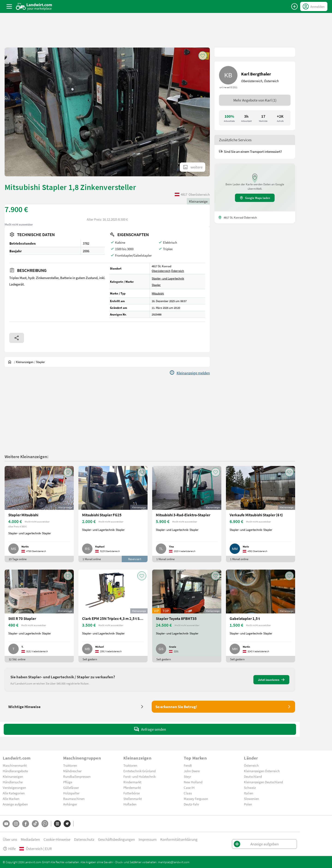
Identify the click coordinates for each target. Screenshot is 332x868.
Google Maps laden (255, 198)
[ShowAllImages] (193, 167)
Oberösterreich (161, 271)
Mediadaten (30, 839)
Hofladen (130, 804)
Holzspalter (71, 793)
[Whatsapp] (45, 824)
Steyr (187, 776)
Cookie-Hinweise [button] (57, 839)
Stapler (156, 285)
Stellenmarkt (133, 799)
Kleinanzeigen (13, 776)
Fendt (188, 765)
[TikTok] (35, 824)
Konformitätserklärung (179, 839)
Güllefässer (71, 787)
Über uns (10, 839)
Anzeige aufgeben (15, 804)
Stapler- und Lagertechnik (168, 278)
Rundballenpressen (77, 776)
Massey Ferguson (196, 799)
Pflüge (68, 782)
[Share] (17, 338)
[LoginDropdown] (314, 6)
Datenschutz (84, 839)
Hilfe (9, 848)
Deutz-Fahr (191, 804)
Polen (248, 804)
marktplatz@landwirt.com (174, 862)
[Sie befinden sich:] (11, 362)
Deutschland (253, 776)
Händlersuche (13, 782)
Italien (249, 793)
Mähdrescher (72, 771)
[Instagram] (16, 824)
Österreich (178, 271)
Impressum (148, 839)
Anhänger (70, 804)
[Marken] (67, 824)
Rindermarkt (132, 782)
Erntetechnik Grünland (139, 771)
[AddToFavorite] (203, 56)
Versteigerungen (14, 787)
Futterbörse (132, 793)
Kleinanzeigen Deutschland (263, 782)
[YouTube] (6, 824)
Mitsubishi (158, 293)
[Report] (190, 373)
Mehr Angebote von (255, 100)
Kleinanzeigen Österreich (262, 771)
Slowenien (251, 799)
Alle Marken (11, 799)
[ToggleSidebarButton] (9, 6)
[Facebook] (26, 824)
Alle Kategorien (14, 793)
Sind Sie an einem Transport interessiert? (250, 151)
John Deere (192, 771)
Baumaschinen (74, 799)
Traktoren (70, 765)
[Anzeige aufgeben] (294, 6)
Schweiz (250, 787)
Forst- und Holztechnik (139, 776)
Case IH (189, 787)
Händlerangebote (15, 771)
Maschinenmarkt (15, 765)
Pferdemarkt (132, 787)
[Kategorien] (57, 824)
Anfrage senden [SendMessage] (150, 729)
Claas (188, 793)
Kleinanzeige (198, 201)
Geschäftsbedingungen (116, 839)
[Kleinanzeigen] (25, 362)
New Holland (193, 782)
